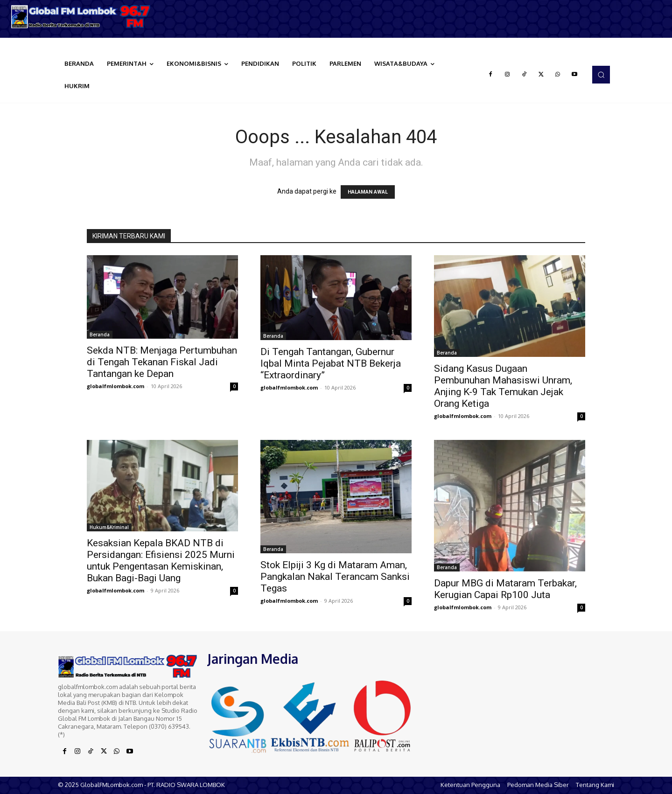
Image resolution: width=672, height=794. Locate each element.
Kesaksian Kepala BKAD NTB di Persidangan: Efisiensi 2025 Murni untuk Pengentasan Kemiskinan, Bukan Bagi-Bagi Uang (161, 561)
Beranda (100, 334)
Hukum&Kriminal (109, 527)
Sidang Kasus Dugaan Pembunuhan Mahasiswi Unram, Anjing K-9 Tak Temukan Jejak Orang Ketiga (503, 386)
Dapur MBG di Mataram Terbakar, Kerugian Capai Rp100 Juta (505, 589)
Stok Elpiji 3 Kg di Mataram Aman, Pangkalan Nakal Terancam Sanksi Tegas (335, 577)
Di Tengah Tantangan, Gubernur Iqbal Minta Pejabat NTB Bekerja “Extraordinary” (331, 363)
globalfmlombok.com (115, 386)
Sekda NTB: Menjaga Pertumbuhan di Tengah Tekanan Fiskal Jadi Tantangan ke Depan (162, 362)
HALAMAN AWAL (368, 192)
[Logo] (84, 17)
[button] (601, 75)
